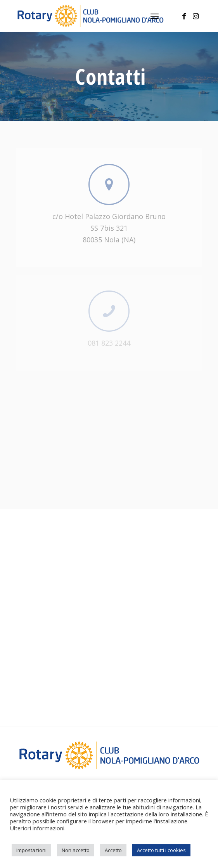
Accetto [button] (113, 850)
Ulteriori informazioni (37, 828)
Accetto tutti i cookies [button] (161, 850)
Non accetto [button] (76, 850)
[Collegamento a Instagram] (196, 16)
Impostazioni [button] (31, 850)
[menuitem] (155, 16)
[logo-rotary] (90, 16)
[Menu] (155, 16)
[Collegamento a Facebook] (184, 16)
